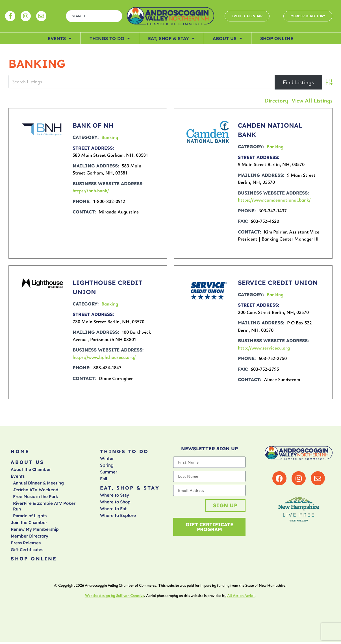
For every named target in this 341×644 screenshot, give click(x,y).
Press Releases (26, 544)
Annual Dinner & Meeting (38, 484)
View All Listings (312, 100)
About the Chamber (31, 471)
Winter (107, 459)
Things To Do (110, 38)
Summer (109, 473)
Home (20, 452)
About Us (227, 38)
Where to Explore (118, 517)
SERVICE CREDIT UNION (278, 283)
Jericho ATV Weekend (36, 491)
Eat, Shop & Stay (171, 38)
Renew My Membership (35, 531)
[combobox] (94, 16)
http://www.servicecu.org (264, 348)
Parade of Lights (30, 517)
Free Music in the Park (36, 498)
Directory (276, 100)
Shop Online (277, 38)
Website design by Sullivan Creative (115, 597)
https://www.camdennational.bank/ (274, 200)
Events (60, 38)
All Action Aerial (241, 597)
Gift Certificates (27, 551)
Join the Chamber (29, 524)
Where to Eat (113, 510)
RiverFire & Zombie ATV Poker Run (44, 507)
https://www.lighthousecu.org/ (104, 357)
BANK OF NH (93, 125)
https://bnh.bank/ (91, 190)
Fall (104, 480)
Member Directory (30, 537)
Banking (110, 137)
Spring (107, 466)
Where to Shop (115, 503)
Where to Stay (115, 496)
